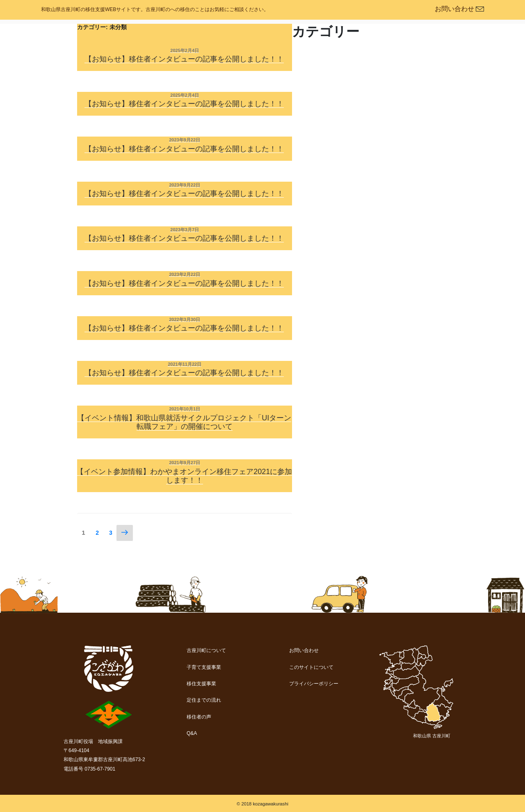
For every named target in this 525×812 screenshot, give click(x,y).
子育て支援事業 (204, 667)
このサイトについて (311, 667)
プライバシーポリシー (314, 684)
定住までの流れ (204, 700)
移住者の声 (199, 717)
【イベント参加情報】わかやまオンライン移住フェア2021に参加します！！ (184, 476)
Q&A (192, 733)
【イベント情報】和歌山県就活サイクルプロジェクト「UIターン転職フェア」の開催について (184, 422)
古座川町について (206, 650)
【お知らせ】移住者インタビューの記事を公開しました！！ (184, 59)
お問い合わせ (304, 650)
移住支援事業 (201, 684)
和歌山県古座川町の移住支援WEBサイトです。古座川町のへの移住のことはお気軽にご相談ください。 (155, 9)
